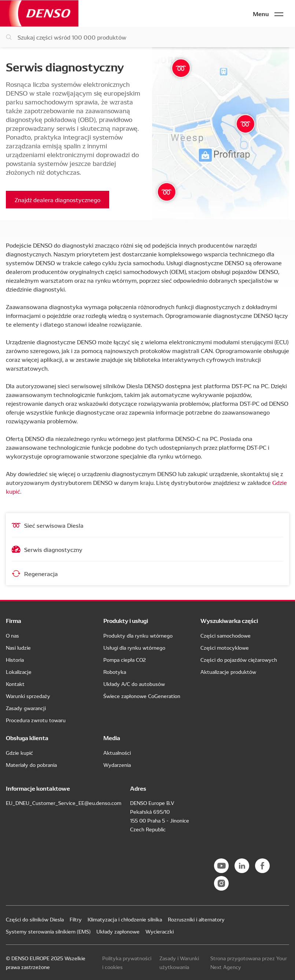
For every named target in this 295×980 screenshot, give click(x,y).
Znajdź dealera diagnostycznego (58, 200)
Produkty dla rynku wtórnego (138, 635)
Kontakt (15, 684)
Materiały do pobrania (31, 765)
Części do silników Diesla (35, 919)
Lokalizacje (19, 672)
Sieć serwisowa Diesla (48, 525)
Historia (15, 660)
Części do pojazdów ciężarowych (239, 660)
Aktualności (117, 753)
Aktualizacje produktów (228, 672)
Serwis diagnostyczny (47, 549)
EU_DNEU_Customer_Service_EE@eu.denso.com (64, 803)
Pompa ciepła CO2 (125, 660)
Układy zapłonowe (118, 931)
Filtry (76, 919)
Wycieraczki (160, 931)
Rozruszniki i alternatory (196, 919)
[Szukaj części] (147, 37)
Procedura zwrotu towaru (36, 720)
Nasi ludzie (18, 647)
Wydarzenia (117, 765)
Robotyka (115, 672)
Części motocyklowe (225, 647)
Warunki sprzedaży (28, 696)
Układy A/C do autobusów (134, 684)
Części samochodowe (226, 635)
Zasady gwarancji (26, 708)
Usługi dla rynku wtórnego (134, 647)
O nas (12, 635)
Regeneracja (35, 573)
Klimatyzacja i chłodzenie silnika (125, 919)
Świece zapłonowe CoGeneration (142, 696)
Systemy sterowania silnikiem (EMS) (48, 931)
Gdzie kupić (19, 753)
